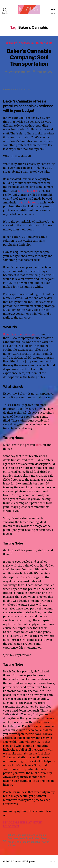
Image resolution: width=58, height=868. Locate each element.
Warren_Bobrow (21, 72)
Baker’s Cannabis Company (21, 334)
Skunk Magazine (42, 43)
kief (39, 445)
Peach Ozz (13, 842)
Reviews (24, 43)
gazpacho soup (29, 203)
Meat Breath (41, 838)
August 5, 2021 (45, 72)
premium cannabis (30, 842)
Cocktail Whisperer (24, 861)
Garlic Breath (26, 838)
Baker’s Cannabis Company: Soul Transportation (29, 57)
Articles (11, 43)
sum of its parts (28, 191)
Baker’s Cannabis (17, 835)
